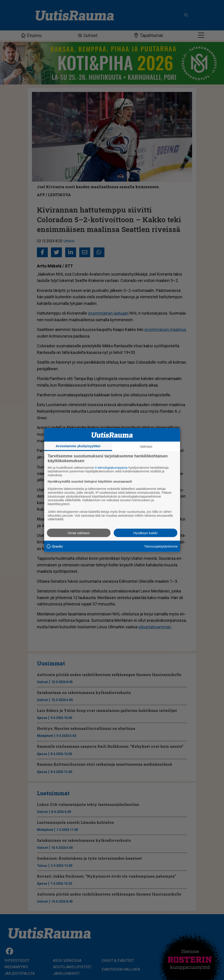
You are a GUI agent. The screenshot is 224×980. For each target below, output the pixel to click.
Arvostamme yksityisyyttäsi (78, 446)
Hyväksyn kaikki (146, 533)
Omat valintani (79, 533)
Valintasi (146, 446)
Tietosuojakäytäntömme (161, 546)
